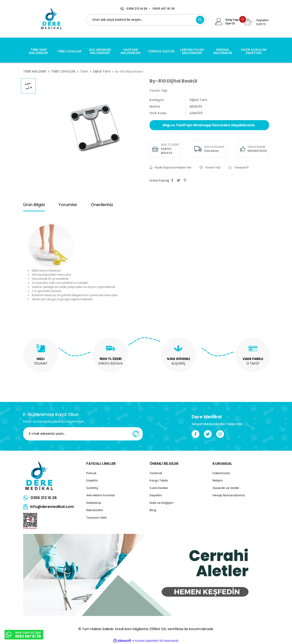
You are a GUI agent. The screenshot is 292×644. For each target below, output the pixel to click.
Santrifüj (92, 488)
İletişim (218, 480)
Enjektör (92, 480)
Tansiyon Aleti (96, 518)
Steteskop (94, 503)
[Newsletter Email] (83, 434)
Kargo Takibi (159, 480)
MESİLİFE (196, 106)
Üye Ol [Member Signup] (230, 23)
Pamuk (91, 473)
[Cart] (256, 22)
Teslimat (156, 473)
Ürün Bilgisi (34, 205)
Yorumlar (68, 205)
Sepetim (156, 495)
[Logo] (51, 19)
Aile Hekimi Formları (101, 495)
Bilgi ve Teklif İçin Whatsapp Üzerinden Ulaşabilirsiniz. (209, 125)
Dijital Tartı (198, 100)
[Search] (146, 20)
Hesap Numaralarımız (229, 495)
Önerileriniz (102, 205)
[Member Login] (219, 22)
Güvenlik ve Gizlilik (226, 488)
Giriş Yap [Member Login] (232, 20)
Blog (153, 510)
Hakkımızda (221, 473)
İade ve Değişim (161, 503)
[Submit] (136, 434)
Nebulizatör (95, 510)
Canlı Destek (159, 488)
